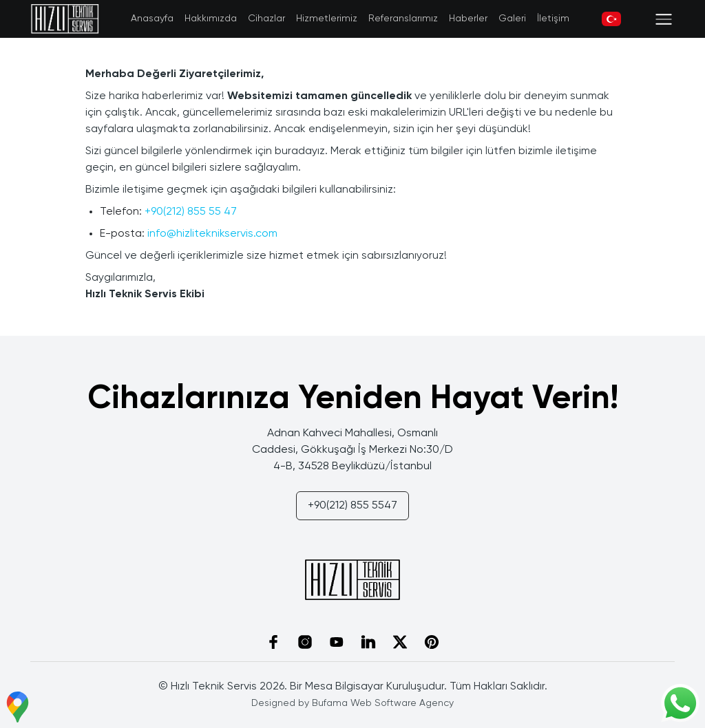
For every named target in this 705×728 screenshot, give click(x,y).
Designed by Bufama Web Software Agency (352, 703)
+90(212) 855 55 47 (191, 212)
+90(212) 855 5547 (352, 506)
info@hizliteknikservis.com (212, 234)
